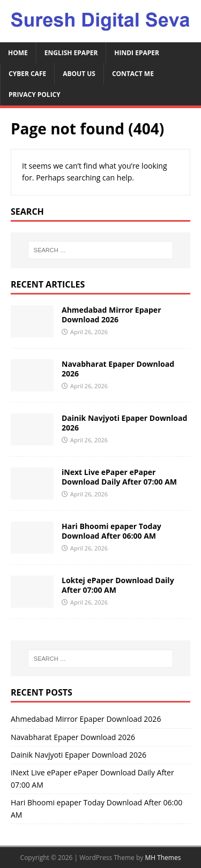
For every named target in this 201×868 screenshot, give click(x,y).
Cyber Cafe (27, 74)
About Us (79, 74)
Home (18, 53)
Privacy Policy (35, 95)
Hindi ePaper (137, 53)
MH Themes (163, 858)
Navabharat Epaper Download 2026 (118, 369)
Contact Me (133, 74)
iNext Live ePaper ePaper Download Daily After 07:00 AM (119, 477)
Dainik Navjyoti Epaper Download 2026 (124, 423)
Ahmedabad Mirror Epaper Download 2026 (111, 315)
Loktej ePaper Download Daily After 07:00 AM (118, 585)
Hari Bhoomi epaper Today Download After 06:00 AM (111, 531)
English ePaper (71, 53)
